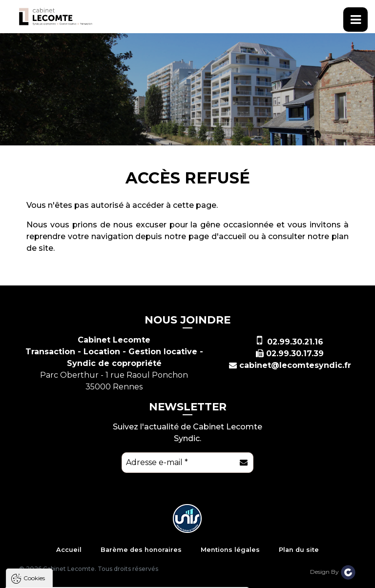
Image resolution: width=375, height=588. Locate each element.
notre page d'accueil (205, 236)
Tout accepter (67, 579)
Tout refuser (129, 579)
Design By (333, 572)
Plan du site (299, 550)
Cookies (34, 444)
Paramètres (189, 579)
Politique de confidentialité (57, 555)
